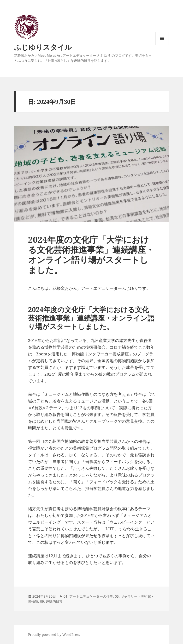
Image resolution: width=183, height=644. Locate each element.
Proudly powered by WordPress (54, 635)
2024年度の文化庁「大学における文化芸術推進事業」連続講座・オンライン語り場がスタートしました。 (91, 255)
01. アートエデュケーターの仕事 (88, 596)
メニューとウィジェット (162, 45)
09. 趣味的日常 (51, 601)
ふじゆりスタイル (43, 47)
